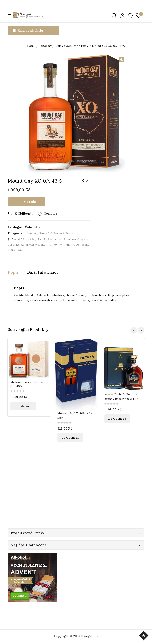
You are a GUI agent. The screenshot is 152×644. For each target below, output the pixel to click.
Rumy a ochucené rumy (72, 46)
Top (144, 635)
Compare (51, 214)
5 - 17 (41, 239)
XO (20, 250)
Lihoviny (46, 46)
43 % (31, 239)
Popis (13, 272)
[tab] (15, 272)
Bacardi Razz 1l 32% (87, 183)
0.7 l (22, 239)
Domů (31, 46)
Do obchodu (27, 202)
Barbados (54, 239)
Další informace (43, 272)
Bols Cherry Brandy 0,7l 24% (83, 183)
